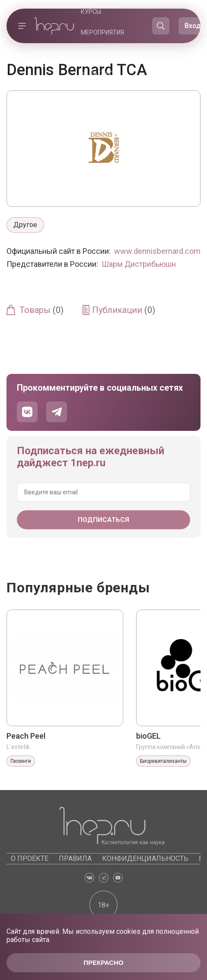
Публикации (124, 310)
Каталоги (105, 74)
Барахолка (99, 53)
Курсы (91, 12)
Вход (193, 26)
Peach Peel (26, 736)
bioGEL (148, 736)
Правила (75, 858)
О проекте (30, 858)
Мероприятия (102, 32)
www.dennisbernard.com (157, 251)
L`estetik (18, 747)
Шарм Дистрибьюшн (139, 264)
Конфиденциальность (145, 858)
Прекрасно (103, 963)
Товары (41, 310)
